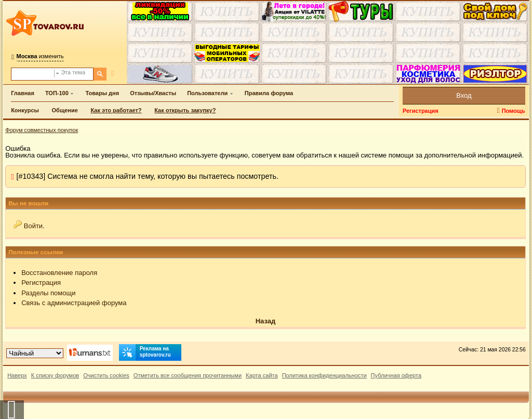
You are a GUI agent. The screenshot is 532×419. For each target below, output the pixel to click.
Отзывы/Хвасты (153, 93)
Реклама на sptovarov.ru (145, 352)
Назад (266, 321)
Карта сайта (262, 375)
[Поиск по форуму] (33, 74)
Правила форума (269, 93)
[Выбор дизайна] (35, 353)
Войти (33, 226)
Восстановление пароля (59, 273)
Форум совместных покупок (42, 130)
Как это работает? (116, 110)
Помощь (514, 111)
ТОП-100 (57, 93)
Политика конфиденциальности (324, 375)
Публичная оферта (396, 375)
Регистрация (421, 111)
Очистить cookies (106, 375)
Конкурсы (25, 110)
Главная (23, 93)
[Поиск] (100, 74)
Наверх (17, 375)
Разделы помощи (48, 293)
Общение (65, 110)
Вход (464, 95)
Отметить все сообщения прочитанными (188, 375)
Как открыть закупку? (185, 110)
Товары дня (102, 93)
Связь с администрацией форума (74, 303)
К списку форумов (55, 375)
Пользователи (207, 93)
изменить (40, 56)
